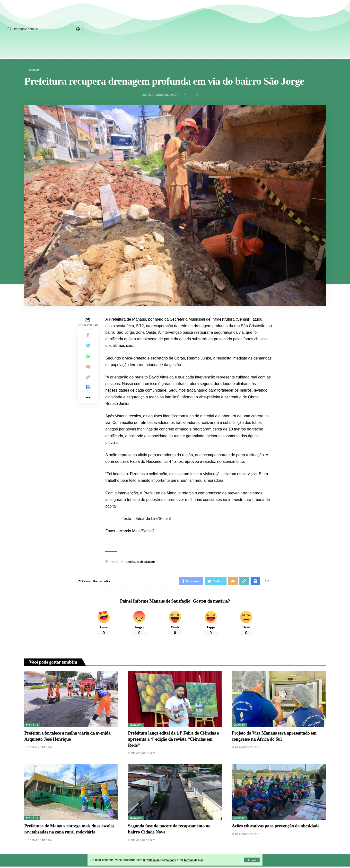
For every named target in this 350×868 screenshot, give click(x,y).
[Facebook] (277, 29)
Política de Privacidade (163, 860)
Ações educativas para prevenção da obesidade (275, 828)
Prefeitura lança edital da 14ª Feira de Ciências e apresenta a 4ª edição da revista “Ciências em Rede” (174, 741)
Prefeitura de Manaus (141, 562)
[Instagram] (316, 29)
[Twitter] (296, 29)
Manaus (35, 70)
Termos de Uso (198, 860)
